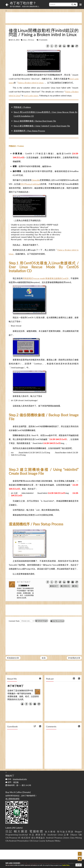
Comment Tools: (14, 621)
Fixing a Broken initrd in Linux (31, 83)
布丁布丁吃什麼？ (23, 3)
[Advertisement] (44, 18)
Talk (80, 835)
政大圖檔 (50, 832)
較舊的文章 (74, 658)
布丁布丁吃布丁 (24, 582)
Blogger (78, 832)
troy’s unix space (31, 96)
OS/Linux (31, 40)
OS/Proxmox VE (13, 838)
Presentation (23, 841)
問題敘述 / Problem (22, 107)
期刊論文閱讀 (65, 832)
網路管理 (41, 835)
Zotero (66, 838)
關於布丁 (54, 586)
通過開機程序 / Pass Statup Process (29, 131)
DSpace (74, 835)
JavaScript (52, 835)
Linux (25, 40)
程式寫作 (26, 838)
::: (6, 10)
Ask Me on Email (58, 621)
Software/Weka (53, 841)
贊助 (75, 586)
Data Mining (76, 838)
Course (42, 841)
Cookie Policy (66, 865)
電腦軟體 (36, 831)
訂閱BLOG (65, 586)
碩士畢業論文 (38, 838)
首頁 (44, 658)
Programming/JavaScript (17, 835)
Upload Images (41, 621)
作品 (32, 835)
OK (79, 865)
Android (50, 838)
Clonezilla (35, 180)
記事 (67, 835)
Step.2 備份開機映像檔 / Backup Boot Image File (35, 121)
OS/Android (11, 841)
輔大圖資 (21, 831)
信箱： (16, 779)
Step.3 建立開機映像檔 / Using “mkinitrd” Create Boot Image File (42, 126)
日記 (9, 831)
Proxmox (58, 838)
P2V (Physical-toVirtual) (30, 184)
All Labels (17, 828)
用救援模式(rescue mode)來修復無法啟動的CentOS (46, 278)
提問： (12, 782)
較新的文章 (13, 658)
